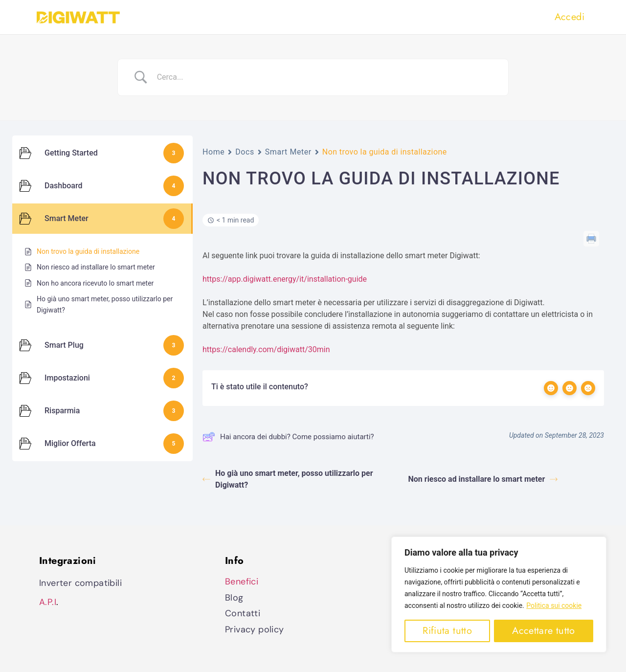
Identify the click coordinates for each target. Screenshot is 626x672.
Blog (234, 598)
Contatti (243, 613)
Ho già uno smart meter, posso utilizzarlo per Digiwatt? (288, 479)
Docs (245, 152)
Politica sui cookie (554, 606)
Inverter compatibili (80, 583)
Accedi (570, 17)
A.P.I (48, 602)
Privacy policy (255, 629)
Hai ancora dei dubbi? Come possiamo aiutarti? (288, 437)
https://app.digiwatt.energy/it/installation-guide (285, 279)
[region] (499, 595)
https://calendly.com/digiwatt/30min (266, 349)
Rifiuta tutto (447, 631)
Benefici (242, 582)
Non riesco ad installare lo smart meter (483, 479)
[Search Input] (325, 77)
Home (213, 152)
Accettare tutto (544, 631)
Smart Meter (288, 152)
